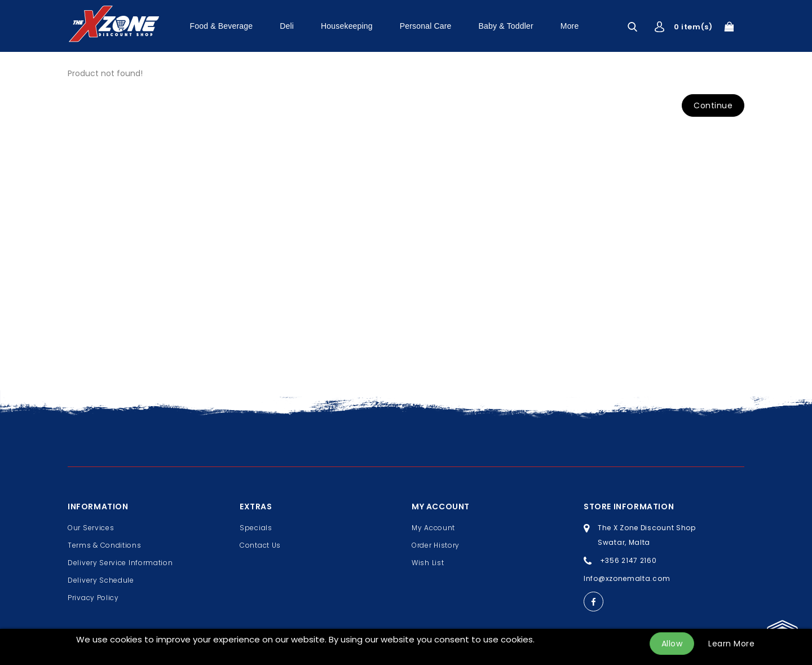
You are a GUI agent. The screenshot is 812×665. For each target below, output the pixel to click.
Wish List (428, 563)
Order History (436, 545)
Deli (287, 26)
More (570, 26)
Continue (713, 105)
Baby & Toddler (506, 26)
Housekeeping (347, 26)
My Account (433, 528)
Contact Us (260, 545)
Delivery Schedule (101, 580)
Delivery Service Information (120, 563)
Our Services (91, 528)
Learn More (731, 644)
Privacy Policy (93, 598)
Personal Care (426, 26)
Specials (256, 528)
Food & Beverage (222, 26)
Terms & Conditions (105, 545)
